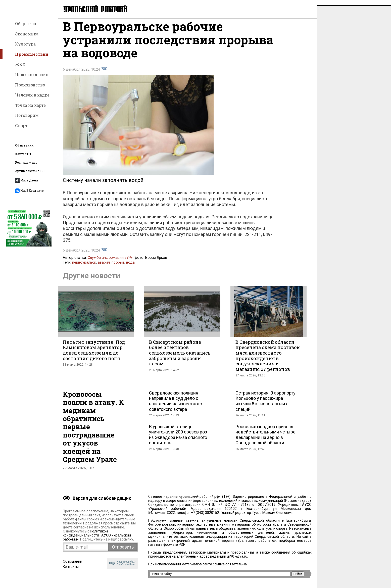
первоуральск (84, 267)
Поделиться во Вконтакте (104, 74)
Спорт (21, 126)
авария (104, 267)
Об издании (24, 145)
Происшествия (32, 54)
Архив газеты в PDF (31, 171)
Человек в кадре (32, 95)
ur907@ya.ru (237, 556)
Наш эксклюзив (32, 75)
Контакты (23, 154)
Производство (30, 85)
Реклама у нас (26, 162)
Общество (26, 23)
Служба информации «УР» (110, 263)
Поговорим (27, 115)
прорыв (118, 267)
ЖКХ (20, 64)
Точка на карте (30, 105)
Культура (25, 44)
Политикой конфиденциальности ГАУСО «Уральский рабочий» (97, 535)
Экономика (27, 34)
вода (130, 267)
